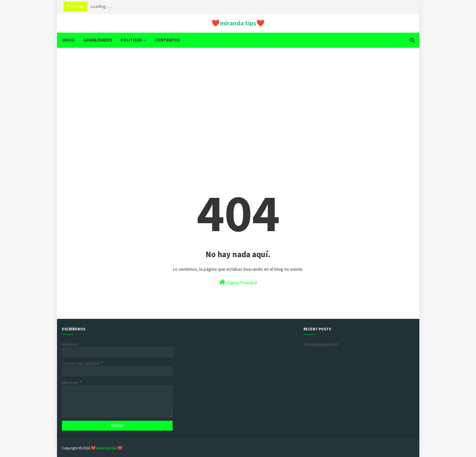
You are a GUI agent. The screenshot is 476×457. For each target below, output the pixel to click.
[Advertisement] (238, 104)
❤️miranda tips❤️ (238, 23)
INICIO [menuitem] (68, 40)
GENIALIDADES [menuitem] (98, 40)
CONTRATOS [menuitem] (167, 40)
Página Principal (238, 282)
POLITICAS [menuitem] (131, 40)
